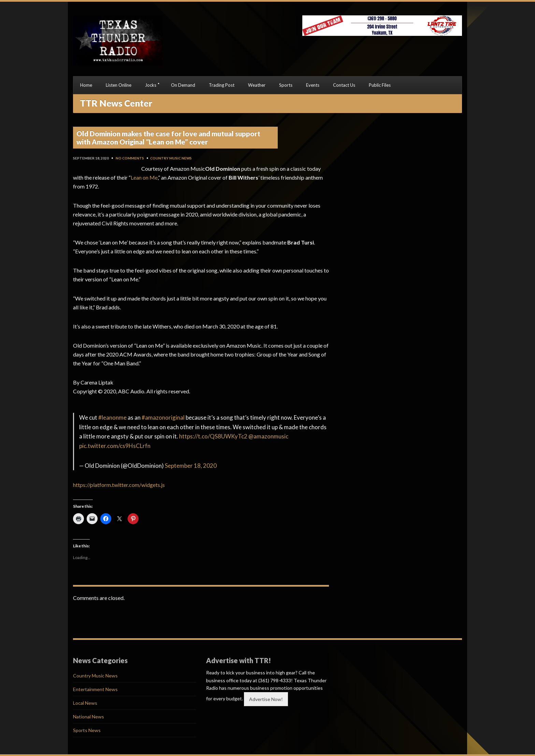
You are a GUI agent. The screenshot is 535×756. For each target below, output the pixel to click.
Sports (286, 85)
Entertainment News (95, 689)
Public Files (380, 85)
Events (313, 85)
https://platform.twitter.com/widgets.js (119, 485)
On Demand (183, 85)
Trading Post (222, 85)
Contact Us (344, 85)
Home (86, 85)
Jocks (151, 85)
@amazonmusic (268, 436)
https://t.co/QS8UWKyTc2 (213, 436)
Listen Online (119, 85)
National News (89, 717)
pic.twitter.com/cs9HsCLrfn (115, 446)
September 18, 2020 (191, 466)
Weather (257, 85)
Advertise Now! (266, 699)
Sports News (87, 730)
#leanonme (112, 417)
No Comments (130, 158)
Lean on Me (144, 177)
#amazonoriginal (163, 417)
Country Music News (171, 158)
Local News (85, 703)
